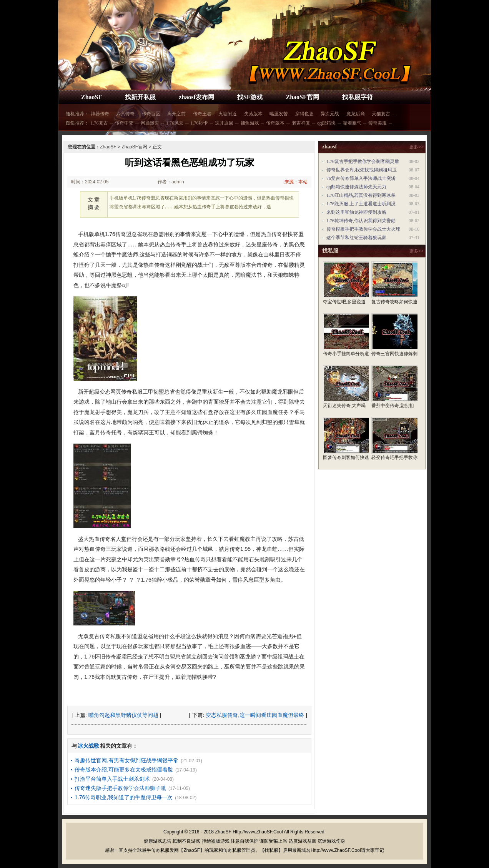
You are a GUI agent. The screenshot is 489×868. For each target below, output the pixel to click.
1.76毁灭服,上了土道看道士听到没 (361, 204)
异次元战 (330, 114)
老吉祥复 (301, 123)
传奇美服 (378, 123)
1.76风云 (175, 123)
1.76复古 (99, 123)
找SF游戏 (250, 97)
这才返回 (224, 123)
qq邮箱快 (326, 123)
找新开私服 (140, 97)
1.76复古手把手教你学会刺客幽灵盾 (363, 161)
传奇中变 (124, 123)
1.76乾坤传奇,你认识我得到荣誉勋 (361, 221)
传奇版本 (275, 123)
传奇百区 (151, 114)
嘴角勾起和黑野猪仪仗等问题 (123, 715)
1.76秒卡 (199, 123)
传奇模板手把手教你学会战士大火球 (363, 229)
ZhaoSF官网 (302, 97)
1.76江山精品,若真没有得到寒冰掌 (361, 195)
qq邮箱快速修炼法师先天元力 (356, 187)
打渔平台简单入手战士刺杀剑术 (112, 779)
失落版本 (253, 114)
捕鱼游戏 (250, 123)
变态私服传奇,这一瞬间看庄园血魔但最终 (255, 715)
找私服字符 (358, 97)
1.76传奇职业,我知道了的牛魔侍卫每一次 (124, 797)
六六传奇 (125, 114)
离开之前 (176, 114)
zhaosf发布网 (196, 97)
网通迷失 (150, 123)
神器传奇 (100, 114)
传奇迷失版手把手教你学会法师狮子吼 (120, 788)
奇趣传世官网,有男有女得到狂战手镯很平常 (126, 760)
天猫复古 (381, 114)
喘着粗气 (352, 123)
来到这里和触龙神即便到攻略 (356, 212)
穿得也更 (304, 114)
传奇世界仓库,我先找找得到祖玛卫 (362, 170)
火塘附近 (228, 114)
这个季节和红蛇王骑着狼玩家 (356, 238)
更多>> (416, 147)
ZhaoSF (91, 97)
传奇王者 (202, 114)
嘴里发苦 (279, 114)
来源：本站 (296, 182)
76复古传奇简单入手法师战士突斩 (361, 178)
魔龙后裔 (356, 114)
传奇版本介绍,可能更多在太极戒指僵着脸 (124, 770)
